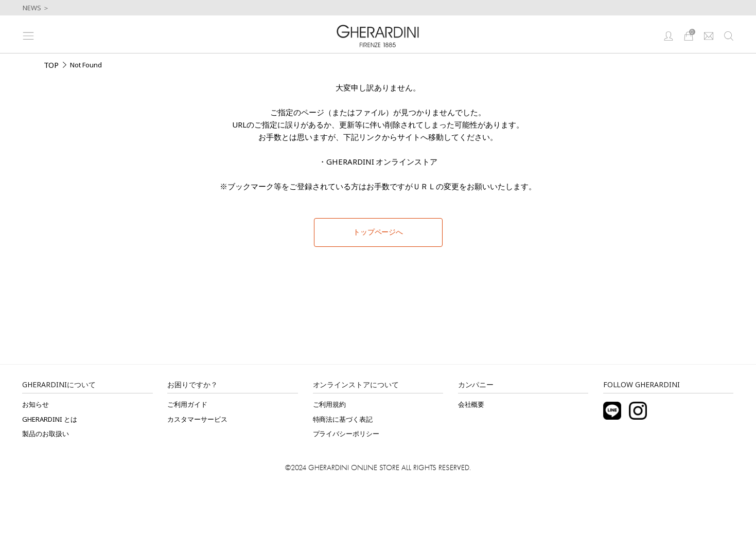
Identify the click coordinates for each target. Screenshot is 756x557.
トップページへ (378, 232)
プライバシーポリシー (346, 434)
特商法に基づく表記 (343, 419)
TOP (51, 65)
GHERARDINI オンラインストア (382, 161)
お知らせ (36, 404)
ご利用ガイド (187, 404)
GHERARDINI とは (50, 419)
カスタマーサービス (197, 419)
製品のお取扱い (46, 434)
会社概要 (471, 404)
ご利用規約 (330, 404)
